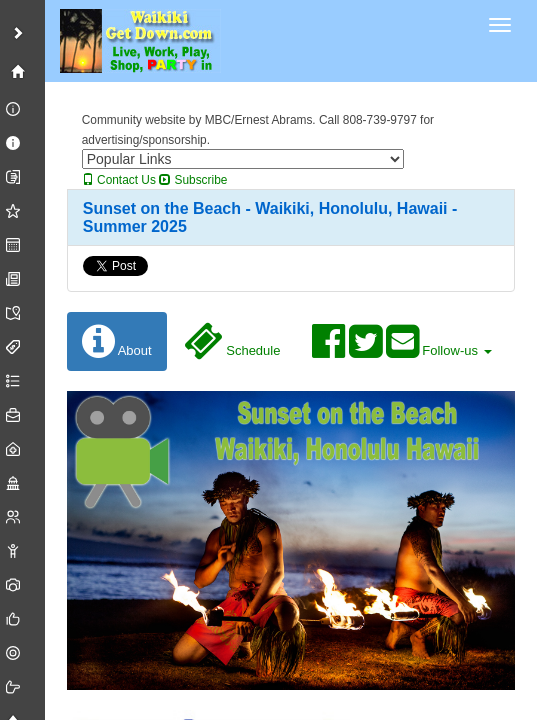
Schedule (232, 341)
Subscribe (193, 180)
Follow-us (401, 341)
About (117, 341)
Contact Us (119, 180)
